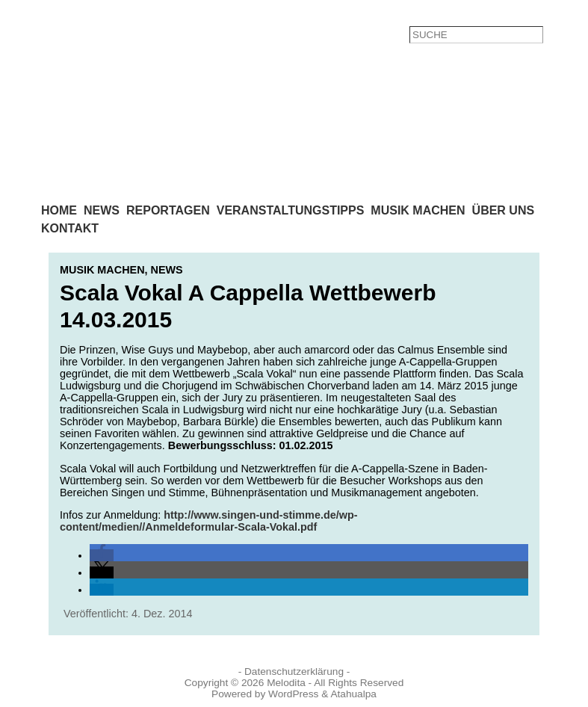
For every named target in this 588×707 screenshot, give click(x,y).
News (167, 270)
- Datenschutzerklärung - (294, 672)
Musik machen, (105, 270)
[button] (102, 555)
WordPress (293, 694)
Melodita (286, 683)
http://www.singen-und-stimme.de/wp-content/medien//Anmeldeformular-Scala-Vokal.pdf (209, 521)
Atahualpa (353, 694)
